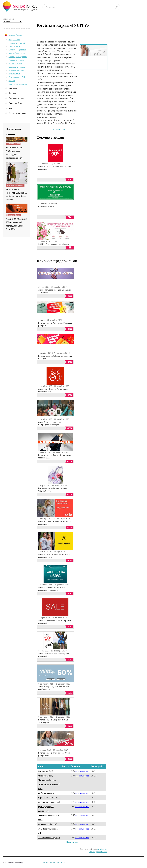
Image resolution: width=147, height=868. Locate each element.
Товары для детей (17, 43)
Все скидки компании (98, 852)
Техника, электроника (18, 57)
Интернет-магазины (17, 113)
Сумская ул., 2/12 (46, 771)
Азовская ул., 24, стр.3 (48, 824)
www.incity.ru (102, 849)
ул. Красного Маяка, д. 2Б (49, 802)
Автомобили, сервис (17, 53)
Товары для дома (16, 60)
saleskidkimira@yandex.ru (54, 862)
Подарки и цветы (16, 70)
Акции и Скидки (15, 35)
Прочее (12, 81)
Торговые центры (16, 98)
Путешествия (14, 74)
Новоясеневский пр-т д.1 (49, 838)
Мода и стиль (14, 39)
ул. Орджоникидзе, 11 (48, 793)
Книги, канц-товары (17, 67)
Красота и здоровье (17, 50)
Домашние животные (18, 84)
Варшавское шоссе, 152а (49, 797)
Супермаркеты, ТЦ (17, 77)
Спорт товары (15, 46)
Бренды (12, 93)
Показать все (72, 842)
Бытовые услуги (15, 63)
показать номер (82, 771)
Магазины (13, 88)
